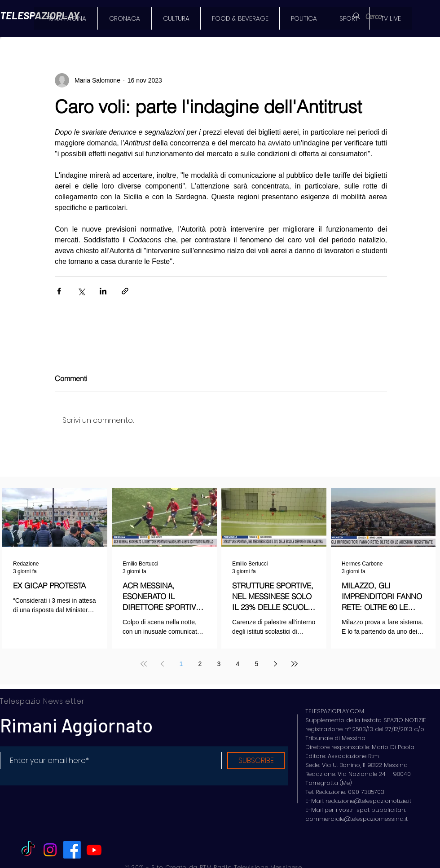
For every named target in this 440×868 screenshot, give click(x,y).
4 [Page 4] (238, 664)
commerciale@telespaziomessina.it (356, 819)
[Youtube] (94, 850)
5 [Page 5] (257, 664)
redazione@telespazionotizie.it (368, 801)
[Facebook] (72, 850)
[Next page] (276, 664)
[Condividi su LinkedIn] (103, 291)
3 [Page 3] (219, 664)
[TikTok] (28, 850)
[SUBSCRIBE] (256, 761)
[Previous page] (163, 664)
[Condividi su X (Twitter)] (81, 291)
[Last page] (295, 664)
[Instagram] (50, 850)
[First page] (144, 664)
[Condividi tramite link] (125, 291)
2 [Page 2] (200, 664)
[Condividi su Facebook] (59, 291)
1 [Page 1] (181, 664)
